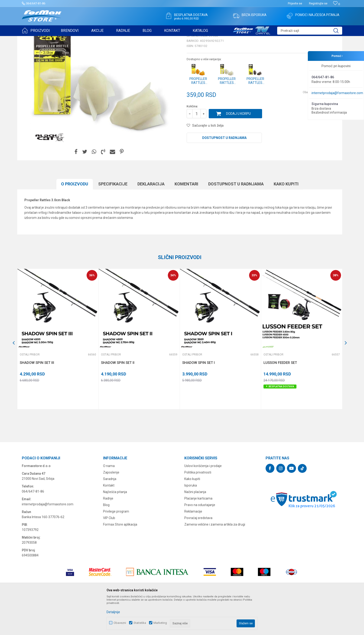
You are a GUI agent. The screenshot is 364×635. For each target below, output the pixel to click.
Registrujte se (318, 3)
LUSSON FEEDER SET (280, 399)
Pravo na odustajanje (200, 541)
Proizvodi (48, 39)
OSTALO (63, 39)
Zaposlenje (111, 508)
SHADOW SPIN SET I (198, 399)
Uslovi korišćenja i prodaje (203, 502)
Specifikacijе (113, 220)
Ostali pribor (79, 39)
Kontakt (109, 521)
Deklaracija (151, 220)
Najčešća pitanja (115, 528)
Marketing (160, 623)
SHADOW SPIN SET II (118, 399)
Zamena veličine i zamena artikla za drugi (215, 560)
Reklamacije (193, 547)
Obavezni (120, 623)
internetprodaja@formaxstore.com (337, 93)
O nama (109, 502)
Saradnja (110, 515)
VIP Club (109, 554)
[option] (58, 375)
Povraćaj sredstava (198, 554)
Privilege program (116, 547)
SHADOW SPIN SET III (37, 399)
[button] (310, 31)
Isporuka (191, 521)
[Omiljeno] (336, 4)
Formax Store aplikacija (120, 560)
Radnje (108, 534)
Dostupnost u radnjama (224, 174)
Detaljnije (113, 612)
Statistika (140, 623)
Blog (106, 541)
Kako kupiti (286, 220)
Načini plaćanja (195, 528)
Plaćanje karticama (198, 534)
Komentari (186, 220)
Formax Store (30, 39)
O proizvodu (75, 220)
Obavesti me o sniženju (318, 128)
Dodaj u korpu (238, 150)
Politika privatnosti (198, 508)
